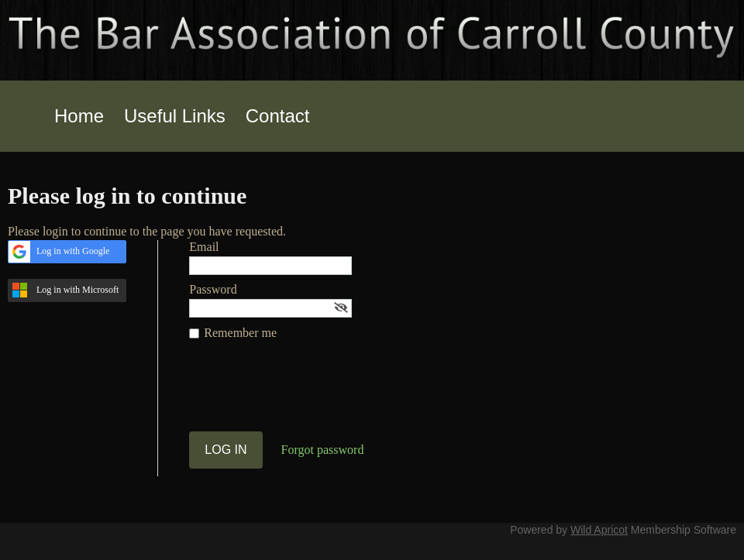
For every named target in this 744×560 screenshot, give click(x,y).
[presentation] (307, 393)
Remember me (240, 333)
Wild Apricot (599, 530)
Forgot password (323, 450)
